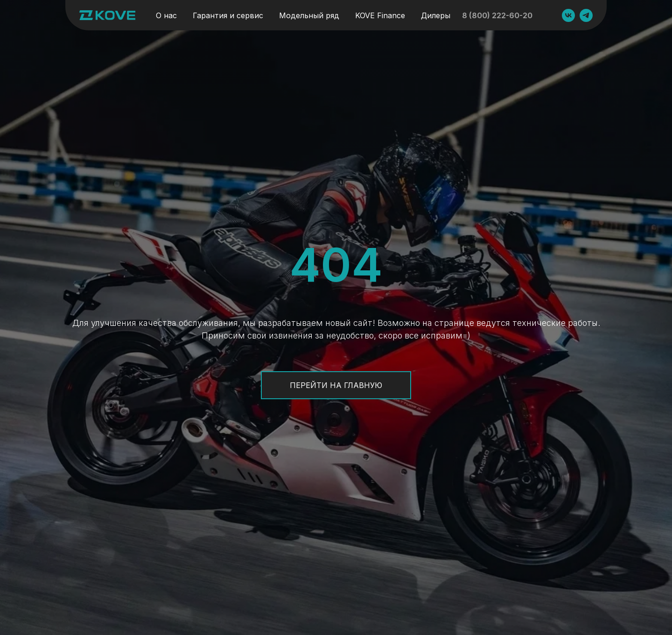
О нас (166, 15)
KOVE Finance (380, 15)
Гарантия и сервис (228, 15)
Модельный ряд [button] (309, 15)
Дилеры (436, 15)
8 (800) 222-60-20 (497, 15)
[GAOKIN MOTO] (568, 15)
